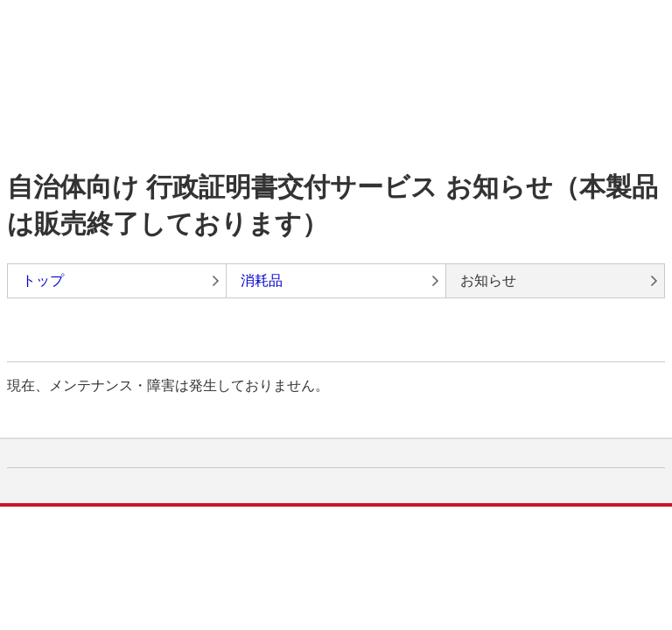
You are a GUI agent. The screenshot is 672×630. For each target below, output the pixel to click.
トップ (43, 280)
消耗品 (262, 280)
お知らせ (488, 280)
